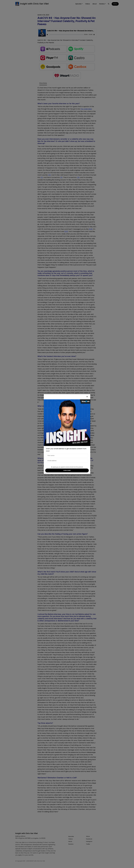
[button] (87, 397)
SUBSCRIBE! (67, 470)
